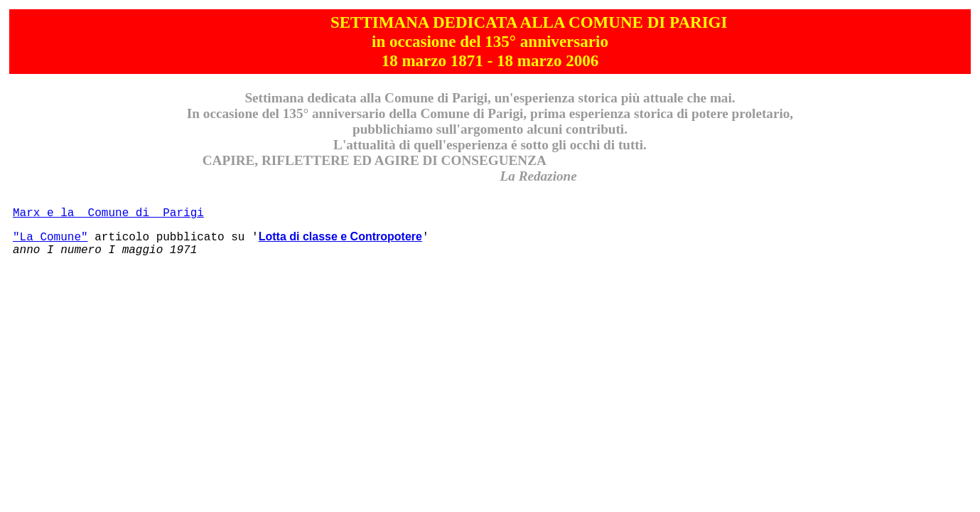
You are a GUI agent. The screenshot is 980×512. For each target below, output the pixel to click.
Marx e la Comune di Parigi (108, 213)
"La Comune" (50, 238)
